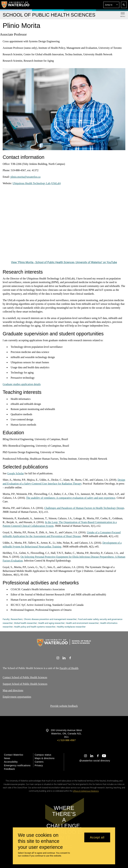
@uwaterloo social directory (95, 761)
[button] (111, 5)
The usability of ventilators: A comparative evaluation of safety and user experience (71, 498)
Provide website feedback (64, 706)
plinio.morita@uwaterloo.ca (25, 177)
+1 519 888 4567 (66, 740)
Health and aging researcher (51, 623)
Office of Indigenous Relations (86, 791)
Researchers (17, 619)
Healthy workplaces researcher (71, 627)
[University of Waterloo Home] (15, 5)
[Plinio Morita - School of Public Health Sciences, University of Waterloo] (64, 225)
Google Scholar (15, 473)
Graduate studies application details (22, 384)
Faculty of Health (69, 668)
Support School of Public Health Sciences (25, 684)
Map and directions (13, 690)
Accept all (97, 837)
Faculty (6, 619)
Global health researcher (25, 623)
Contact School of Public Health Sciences (25, 677)
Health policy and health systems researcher (35, 627)
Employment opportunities (17, 697)
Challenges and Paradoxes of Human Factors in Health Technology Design (84, 508)
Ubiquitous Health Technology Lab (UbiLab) (37, 183)
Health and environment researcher (82, 623)
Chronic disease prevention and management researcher (50, 619)
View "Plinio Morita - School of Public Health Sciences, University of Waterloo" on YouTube (64, 262)
